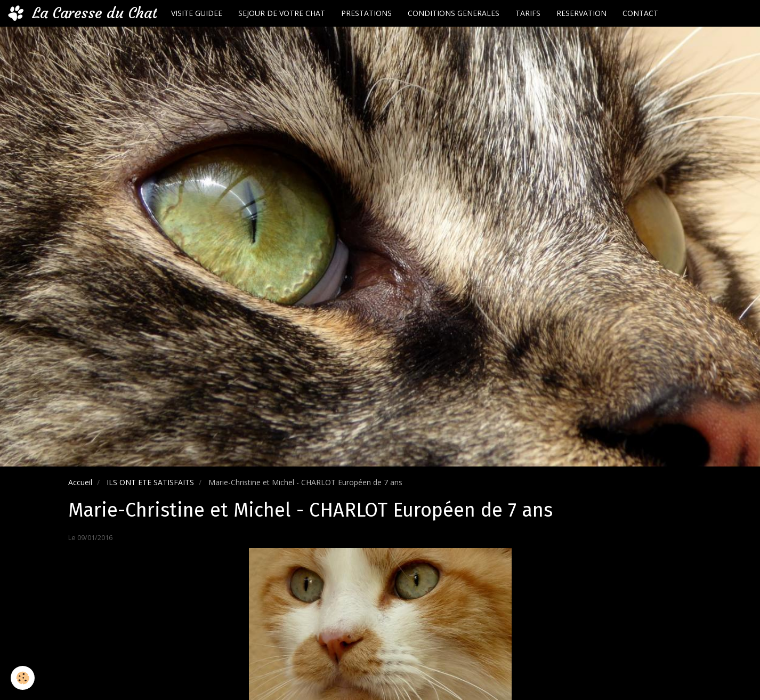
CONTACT (640, 13)
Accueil (80, 482)
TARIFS (528, 13)
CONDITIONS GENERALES (454, 13)
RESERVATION (581, 13)
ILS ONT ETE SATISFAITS (150, 482)
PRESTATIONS (366, 13)
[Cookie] (23, 678)
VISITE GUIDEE (197, 13)
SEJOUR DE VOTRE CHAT (282, 13)
